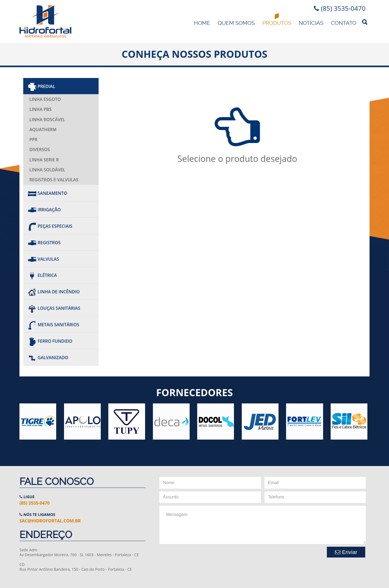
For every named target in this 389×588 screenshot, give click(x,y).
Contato (344, 23)
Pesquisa (365, 22)
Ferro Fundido (50, 341)
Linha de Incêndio (54, 292)
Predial (41, 86)
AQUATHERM (43, 130)
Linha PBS (41, 109)
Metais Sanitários (53, 325)
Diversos (40, 149)
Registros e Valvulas (54, 180)
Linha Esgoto (45, 99)
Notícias (311, 23)
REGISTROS (44, 243)
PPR (33, 140)
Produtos (277, 23)
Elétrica (42, 276)
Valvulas (43, 259)
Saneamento (47, 193)
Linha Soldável (47, 170)
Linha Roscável (47, 120)
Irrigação (44, 210)
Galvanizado (48, 358)
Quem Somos (236, 23)
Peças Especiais (50, 226)
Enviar (346, 552)
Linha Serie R (44, 160)
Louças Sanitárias (54, 308)
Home (202, 23)
